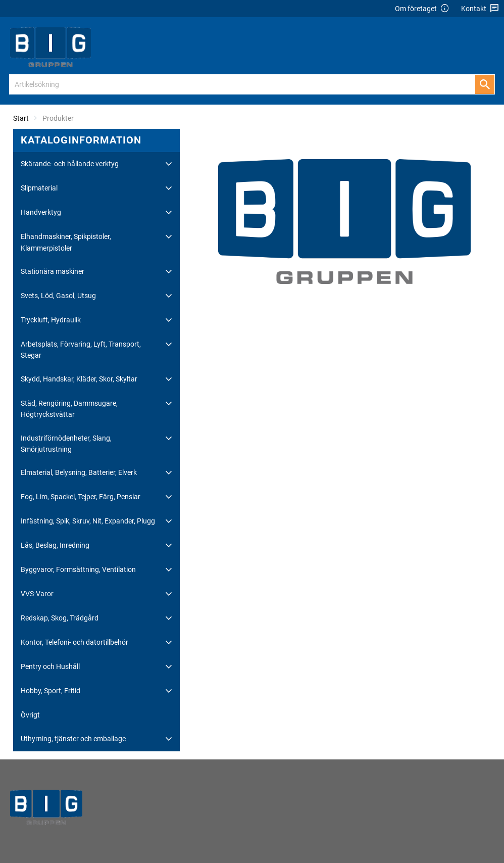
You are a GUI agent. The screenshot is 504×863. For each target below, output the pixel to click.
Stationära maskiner (53, 271)
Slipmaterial (39, 188)
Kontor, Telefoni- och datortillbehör (74, 642)
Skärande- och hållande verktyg (70, 164)
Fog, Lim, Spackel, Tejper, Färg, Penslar (81, 497)
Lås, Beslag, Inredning (55, 545)
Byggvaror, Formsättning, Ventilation (78, 569)
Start (21, 118)
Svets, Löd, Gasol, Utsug (58, 296)
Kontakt (480, 9)
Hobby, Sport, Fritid (51, 691)
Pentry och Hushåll (50, 666)
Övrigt (30, 715)
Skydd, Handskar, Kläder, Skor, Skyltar (79, 379)
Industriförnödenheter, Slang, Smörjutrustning (66, 444)
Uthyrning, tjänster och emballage (73, 739)
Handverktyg (41, 212)
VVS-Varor (37, 594)
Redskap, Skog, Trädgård (60, 618)
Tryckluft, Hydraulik (51, 320)
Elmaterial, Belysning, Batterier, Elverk (79, 472)
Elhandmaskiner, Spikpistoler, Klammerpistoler (66, 242)
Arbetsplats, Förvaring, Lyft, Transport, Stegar (81, 350)
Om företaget (422, 9)
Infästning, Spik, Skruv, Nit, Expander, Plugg (88, 521)
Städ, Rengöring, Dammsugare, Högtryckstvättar (69, 409)
